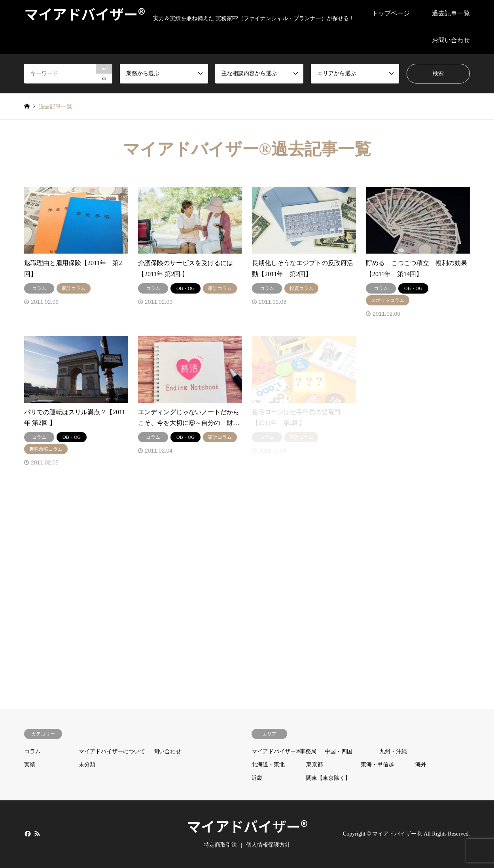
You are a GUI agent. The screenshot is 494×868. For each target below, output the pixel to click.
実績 (30, 765)
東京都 (314, 765)
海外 (421, 765)
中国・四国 (339, 751)
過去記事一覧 (451, 13)
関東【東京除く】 (328, 778)
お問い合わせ (451, 40)
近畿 (257, 778)
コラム (32, 751)
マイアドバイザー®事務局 (284, 751)
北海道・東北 (268, 765)
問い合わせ (167, 751)
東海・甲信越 (377, 765)
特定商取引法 (220, 845)
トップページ (391, 13)
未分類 (87, 765)
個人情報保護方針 (268, 845)
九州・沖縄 (393, 751)
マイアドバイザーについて (112, 751)
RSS (37, 834)
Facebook (27, 834)
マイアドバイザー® (247, 826)
